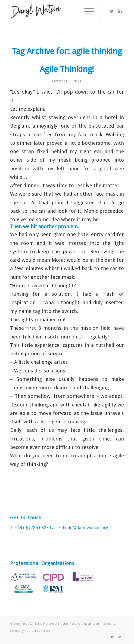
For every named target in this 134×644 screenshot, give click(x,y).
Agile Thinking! (67, 69)
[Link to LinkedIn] (120, 11)
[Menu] (86, 11)
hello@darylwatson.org (85, 528)
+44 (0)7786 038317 (34, 528)
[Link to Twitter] (112, 11)
